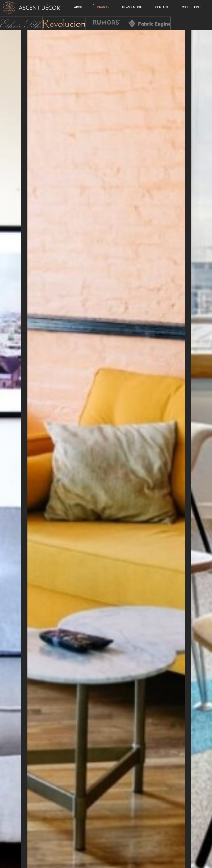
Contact (160, 7)
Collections (190, 7)
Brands (101, 7)
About (78, 7)
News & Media (131, 7)
